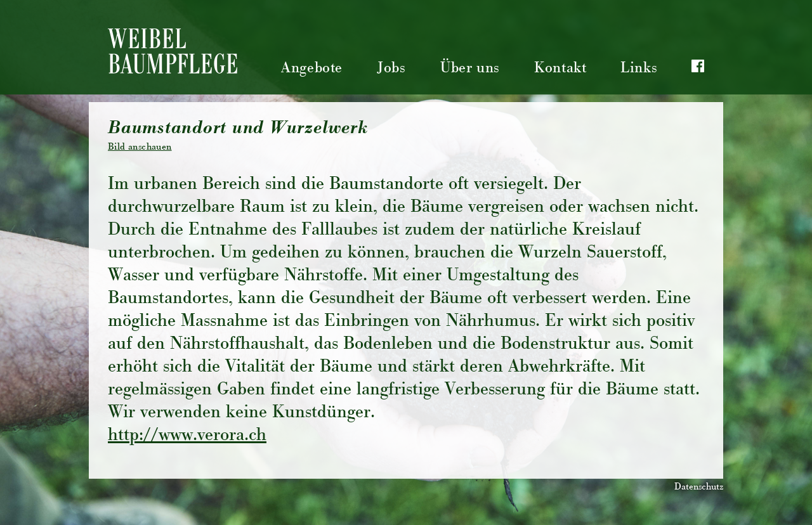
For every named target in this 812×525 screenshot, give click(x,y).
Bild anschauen (140, 148)
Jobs (391, 69)
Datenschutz (699, 488)
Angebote (312, 69)
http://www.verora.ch (187, 436)
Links (639, 69)
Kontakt (560, 69)
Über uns (470, 69)
